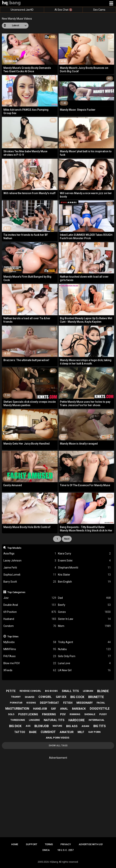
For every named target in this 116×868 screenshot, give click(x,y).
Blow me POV (30, 663)
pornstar (16, 703)
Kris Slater (84, 575)
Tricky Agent (84, 642)
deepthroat (49, 703)
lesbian (88, 691)
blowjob (42, 726)
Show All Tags (58, 745)
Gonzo (84, 612)
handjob (40, 709)
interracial (97, 720)
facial (101, 703)
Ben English (84, 582)
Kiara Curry (84, 554)
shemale (90, 714)
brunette (96, 697)
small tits (70, 691)
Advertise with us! (91, 844)
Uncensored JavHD (22, 10)
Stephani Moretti (84, 568)
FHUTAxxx (30, 656)
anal (64, 709)
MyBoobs (30, 642)
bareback (79, 709)
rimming (75, 714)
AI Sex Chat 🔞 (63, 10)
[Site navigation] (111, 4)
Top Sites (13, 636)
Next (67, 539)
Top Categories (16, 592)
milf (81, 732)
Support (32, 844)
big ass (72, 726)
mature (57, 726)
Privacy (66, 844)
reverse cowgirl (30, 691)
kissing (31, 703)
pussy (103, 714)
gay (53, 709)
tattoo (20, 732)
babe (33, 732)
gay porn (94, 732)
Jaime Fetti (30, 568)
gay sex (61, 697)
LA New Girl (84, 670)
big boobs (51, 691)
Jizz (30, 598)
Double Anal (30, 605)
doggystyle (100, 709)
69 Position (30, 612)
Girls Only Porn (84, 656)
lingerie (34, 720)
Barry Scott (30, 582)
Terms (49, 844)
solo (11, 714)
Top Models (14, 548)
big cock (77, 697)
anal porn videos (58, 738)
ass (28, 726)
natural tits (54, 720)
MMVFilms (30, 649)
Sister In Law (84, 619)
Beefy (84, 605)
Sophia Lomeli (30, 575)
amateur (67, 732)
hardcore (77, 720)
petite (11, 691)
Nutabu (84, 649)
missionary (85, 703)
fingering (49, 714)
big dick (15, 726)
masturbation (17, 709)
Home (15, 844)
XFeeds (30, 670)
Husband (30, 619)
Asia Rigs (30, 554)
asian (85, 726)
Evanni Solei (84, 561)
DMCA (46, 850)
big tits (100, 726)
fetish (68, 703)
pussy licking (28, 714)
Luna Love (84, 663)
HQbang (54, 862)
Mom (84, 626)
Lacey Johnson (30, 561)
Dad (84, 598)
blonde (103, 691)
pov (63, 714)
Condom (30, 626)
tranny (16, 697)
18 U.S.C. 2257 (65, 850)
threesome (18, 720)
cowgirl (45, 697)
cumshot (48, 732)
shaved (30, 697)
